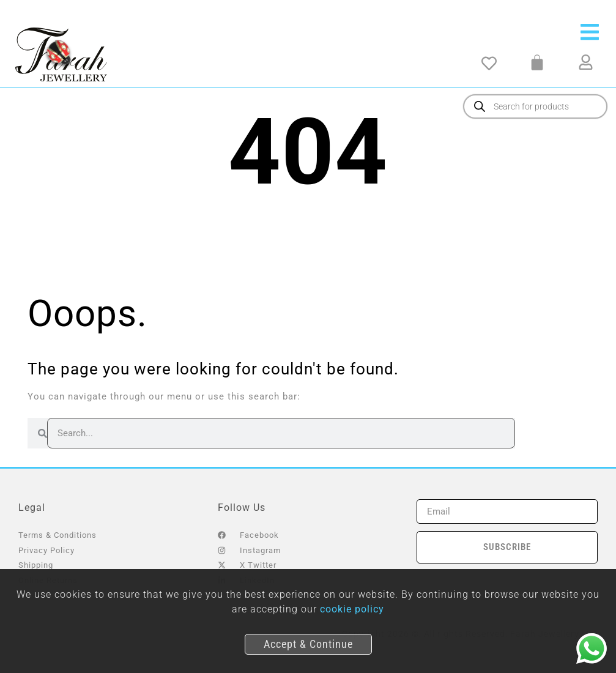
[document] (308, 336)
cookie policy (352, 609)
